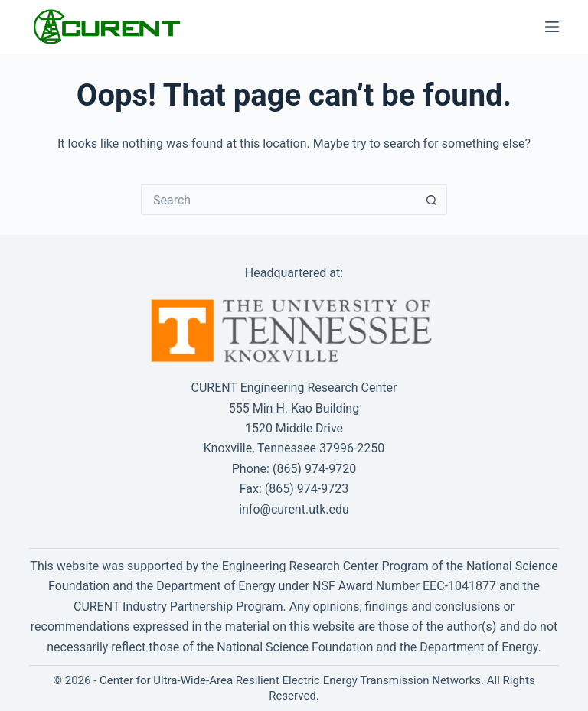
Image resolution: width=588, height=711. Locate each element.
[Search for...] (279, 200)
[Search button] (432, 200)
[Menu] (552, 27)
